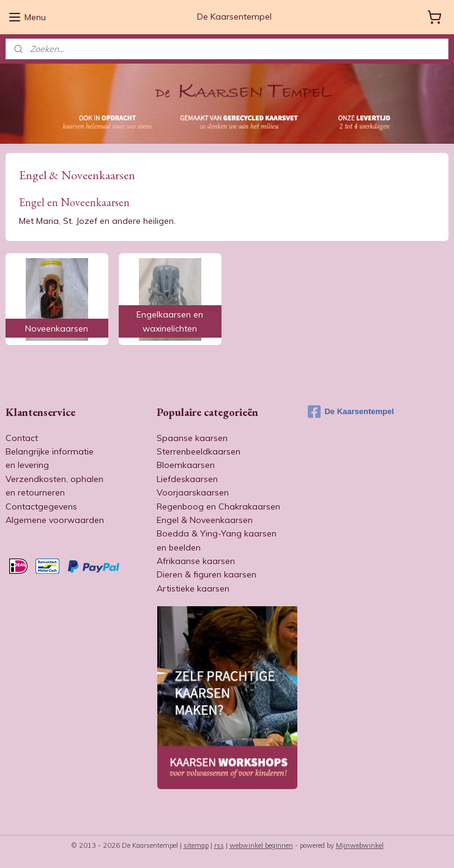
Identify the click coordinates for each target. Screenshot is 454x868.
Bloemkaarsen (186, 465)
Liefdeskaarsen (187, 479)
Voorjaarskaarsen (193, 492)
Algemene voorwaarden (55, 520)
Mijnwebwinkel (360, 845)
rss (219, 845)
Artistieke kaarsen (193, 588)
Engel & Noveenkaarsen (205, 520)
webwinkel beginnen (261, 845)
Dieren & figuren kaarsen (207, 574)
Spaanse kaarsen (192, 438)
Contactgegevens (41, 506)
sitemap (196, 845)
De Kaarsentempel (351, 412)
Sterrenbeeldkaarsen (199, 451)
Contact (22, 438)
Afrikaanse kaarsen (196, 561)
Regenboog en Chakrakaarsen (218, 506)
